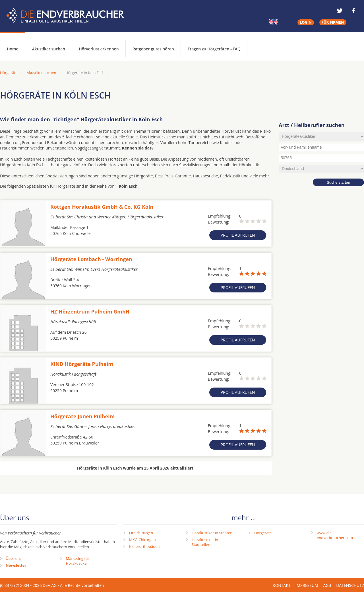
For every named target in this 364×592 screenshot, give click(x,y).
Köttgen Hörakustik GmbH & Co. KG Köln (102, 207)
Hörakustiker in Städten (212, 533)
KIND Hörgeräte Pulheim (82, 364)
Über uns (14, 558)
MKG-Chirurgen (142, 540)
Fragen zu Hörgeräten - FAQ (214, 49)
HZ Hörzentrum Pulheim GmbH (90, 312)
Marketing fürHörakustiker (78, 561)
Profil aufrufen (238, 235)
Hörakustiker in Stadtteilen (205, 542)
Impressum (307, 585)
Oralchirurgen (141, 533)
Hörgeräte (263, 533)
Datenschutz (350, 585)
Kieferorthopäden (144, 546)
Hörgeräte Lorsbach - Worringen (91, 259)
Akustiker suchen (49, 49)
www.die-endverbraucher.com (335, 535)
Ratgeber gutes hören (153, 49)
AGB (327, 585)
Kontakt (282, 585)
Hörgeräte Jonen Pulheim (82, 416)
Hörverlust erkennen (99, 49)
